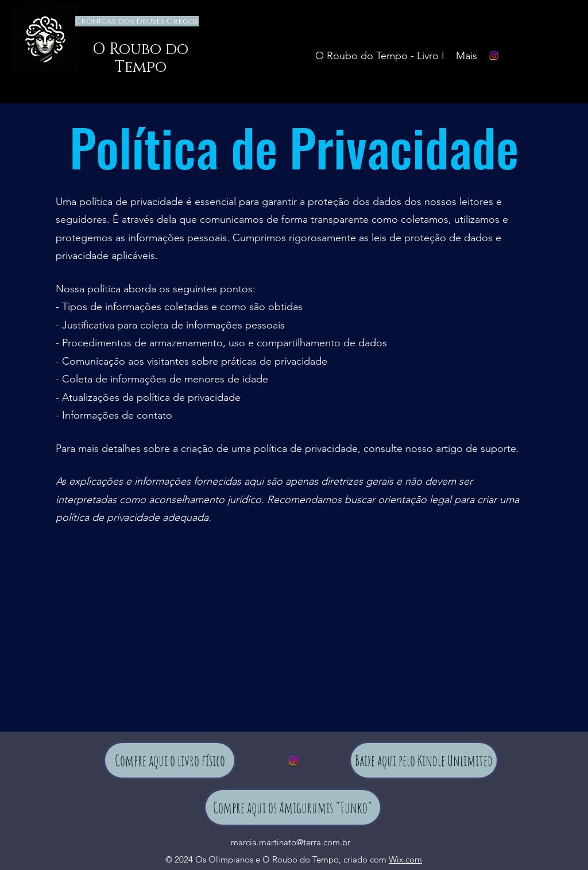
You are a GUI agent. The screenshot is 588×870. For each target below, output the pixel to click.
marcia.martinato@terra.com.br (291, 842)
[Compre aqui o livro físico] (170, 760)
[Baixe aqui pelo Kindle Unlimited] (424, 760)
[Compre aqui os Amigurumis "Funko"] (293, 807)
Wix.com (405, 859)
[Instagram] (494, 56)
